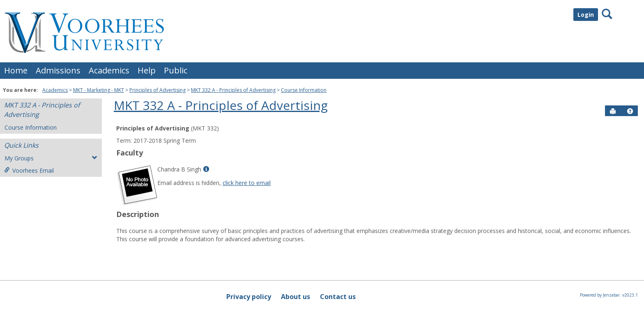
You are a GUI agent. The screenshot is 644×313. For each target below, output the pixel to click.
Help (147, 70)
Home (16, 70)
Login (586, 15)
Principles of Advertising (158, 90)
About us (296, 297)
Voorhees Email (29, 170)
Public (176, 70)
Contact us (338, 297)
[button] (630, 111)
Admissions (58, 70)
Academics (109, 70)
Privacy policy (249, 297)
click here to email (247, 183)
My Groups (51, 158)
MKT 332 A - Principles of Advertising (233, 90)
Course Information (304, 90)
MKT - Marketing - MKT (99, 90)
